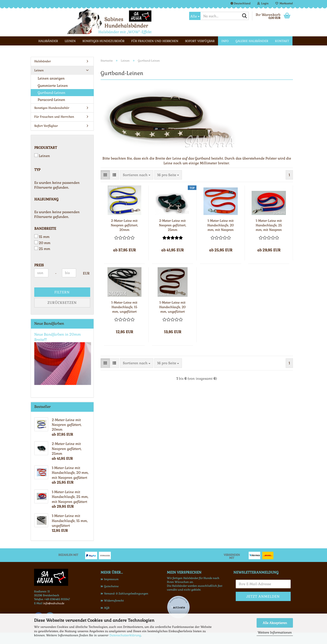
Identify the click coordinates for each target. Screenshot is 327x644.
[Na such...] (195, 16)
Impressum (111, 579)
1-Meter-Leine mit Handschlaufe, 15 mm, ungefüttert (124, 307)
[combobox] (137, 175)
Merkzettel (284, 3)
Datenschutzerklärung (125, 635)
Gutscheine (111, 586)
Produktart (46, 148)
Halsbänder (48, 41)
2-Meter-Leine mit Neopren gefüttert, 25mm (173, 225)
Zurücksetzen (62, 303)
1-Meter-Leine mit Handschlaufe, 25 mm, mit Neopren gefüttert (269, 225)
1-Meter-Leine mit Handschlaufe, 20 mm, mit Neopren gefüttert (221, 225)
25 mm (42, 249)
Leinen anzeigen (51, 78)
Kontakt (282, 41)
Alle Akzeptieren (275, 623)
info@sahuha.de (54, 603)
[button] (240, 3)
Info (225, 41)
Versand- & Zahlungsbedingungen (126, 594)
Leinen (70, 41)
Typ (37, 170)
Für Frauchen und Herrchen (155, 41)
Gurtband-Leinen (52, 93)
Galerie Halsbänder (252, 41)
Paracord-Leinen (51, 100)
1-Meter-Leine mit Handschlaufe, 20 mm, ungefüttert (172, 307)
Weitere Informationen (275, 632)
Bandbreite (45, 228)
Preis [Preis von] (39, 265)
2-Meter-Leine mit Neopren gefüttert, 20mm (124, 225)
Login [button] (263, 3)
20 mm (42, 243)
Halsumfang (46, 199)
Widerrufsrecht (114, 601)
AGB (107, 608)
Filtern (62, 292)
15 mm (42, 237)
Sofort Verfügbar (200, 41)
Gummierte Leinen (53, 86)
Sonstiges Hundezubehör (103, 41)
